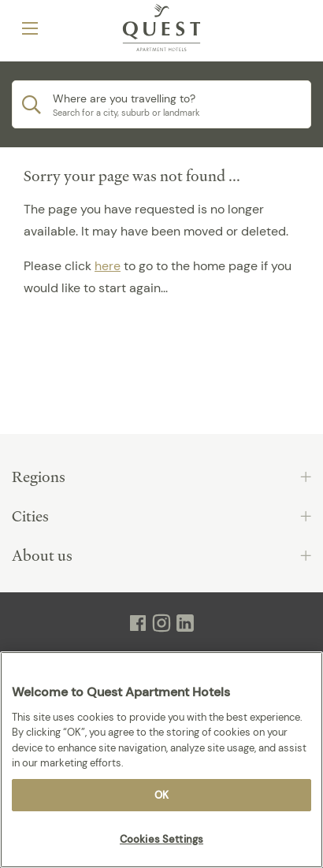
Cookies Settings (161, 839)
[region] (161, 760)
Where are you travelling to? (124, 98)
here (108, 266)
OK (161, 795)
